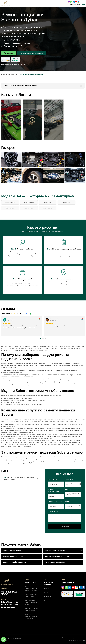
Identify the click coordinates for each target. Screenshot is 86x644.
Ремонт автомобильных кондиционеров (31, 589)
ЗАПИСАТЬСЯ (65, 527)
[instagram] (69, 2)
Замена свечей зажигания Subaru (17, 562)
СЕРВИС (68, 490)
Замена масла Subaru (12, 550)
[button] (40, 339)
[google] (79, 2)
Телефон (69, 480)
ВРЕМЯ (68, 502)
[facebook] (84, 587)
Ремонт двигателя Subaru (55, 562)
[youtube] (76, 2)
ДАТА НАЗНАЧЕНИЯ (55, 502)
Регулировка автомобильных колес (31, 603)
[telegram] (74, 2)
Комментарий (54, 512)
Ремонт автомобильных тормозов (31, 616)
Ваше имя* (52, 480)
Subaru (14, 74)
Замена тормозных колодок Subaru (59, 556)
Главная (5, 74)
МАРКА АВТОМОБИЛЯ (53, 491)
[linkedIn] (80, 587)
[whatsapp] (71, 2)
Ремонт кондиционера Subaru (16, 556)
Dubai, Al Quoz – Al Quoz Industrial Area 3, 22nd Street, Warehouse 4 (10, 605)
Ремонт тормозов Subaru (55, 550)
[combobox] (69, 484)
